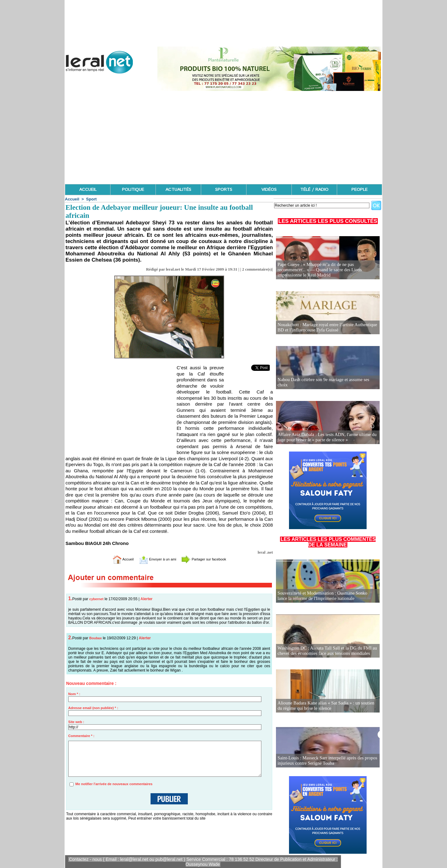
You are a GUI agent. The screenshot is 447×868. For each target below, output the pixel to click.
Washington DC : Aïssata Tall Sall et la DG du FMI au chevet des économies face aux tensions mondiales (325, 651)
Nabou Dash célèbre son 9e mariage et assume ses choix (326, 385)
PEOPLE (359, 190)
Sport (91, 199)
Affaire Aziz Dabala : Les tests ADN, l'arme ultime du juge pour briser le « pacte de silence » (325, 437)
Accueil (72, 199)
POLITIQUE (133, 190)
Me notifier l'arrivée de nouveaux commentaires (114, 784)
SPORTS (224, 190)
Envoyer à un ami (154, 559)
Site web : (76, 722)
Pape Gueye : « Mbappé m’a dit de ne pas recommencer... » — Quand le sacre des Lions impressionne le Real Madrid (328, 270)
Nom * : (74, 694)
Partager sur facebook (210, 559)
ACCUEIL (88, 190)
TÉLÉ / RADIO (314, 190)
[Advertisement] (223, 137)
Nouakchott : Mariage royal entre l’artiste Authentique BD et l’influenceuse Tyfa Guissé (325, 328)
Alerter (147, 599)
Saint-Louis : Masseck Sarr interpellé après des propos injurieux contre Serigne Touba (325, 761)
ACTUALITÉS (178, 190)
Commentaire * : (81, 736)
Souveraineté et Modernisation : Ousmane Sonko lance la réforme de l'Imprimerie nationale (327, 596)
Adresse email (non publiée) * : (93, 708)
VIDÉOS (269, 190)
